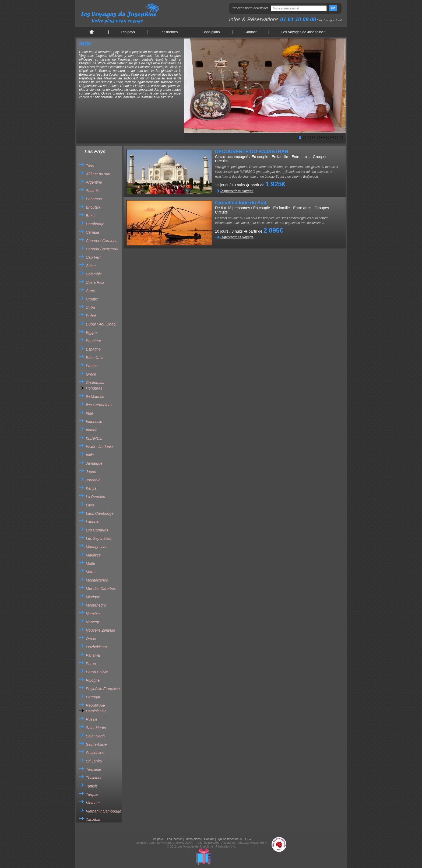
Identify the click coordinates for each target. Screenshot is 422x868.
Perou (91, 664)
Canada (92, 232)
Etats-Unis (95, 358)
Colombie (94, 274)
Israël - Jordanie (99, 447)
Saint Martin (96, 728)
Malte (90, 563)
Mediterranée (97, 580)
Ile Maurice (95, 397)
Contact (251, 32)
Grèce (91, 374)
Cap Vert (93, 257)
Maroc (91, 572)
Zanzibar (93, 820)
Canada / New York (102, 249)
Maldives (93, 555)
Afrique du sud (98, 174)
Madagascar (96, 547)
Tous (90, 166)
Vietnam (93, 803)
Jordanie (93, 480)
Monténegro (96, 605)
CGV (248, 839)
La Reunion (96, 497)
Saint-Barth (95, 736)
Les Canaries (97, 530)
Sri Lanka (94, 761)
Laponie (93, 522)
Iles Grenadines (99, 405)
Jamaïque (94, 463)
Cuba (90, 307)
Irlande (92, 430)
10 (341, 138)
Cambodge (95, 224)
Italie (90, 455)
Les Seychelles (99, 538)
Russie (92, 719)
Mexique (93, 597)
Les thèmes (169, 32)
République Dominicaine (96, 708)
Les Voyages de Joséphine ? (304, 32)
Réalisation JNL (226, 846)
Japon (91, 472)
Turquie (92, 794)
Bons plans (211, 32)
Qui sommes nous (230, 839)
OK (333, 8)
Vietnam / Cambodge (103, 811)
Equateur (94, 341)
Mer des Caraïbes (101, 589)
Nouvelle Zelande (101, 630)
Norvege (93, 622)
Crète (90, 291)
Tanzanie (93, 769)
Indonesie (94, 422)
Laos (90, 505)
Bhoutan (93, 207)
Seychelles (95, 753)
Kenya (91, 488)
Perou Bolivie (97, 672)
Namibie (93, 614)
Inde (89, 413)
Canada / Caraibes (102, 241)
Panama (93, 655)
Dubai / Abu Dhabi (101, 324)
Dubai (91, 316)
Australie (93, 191)
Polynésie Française (103, 689)
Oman (91, 639)
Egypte (92, 332)
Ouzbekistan (96, 647)
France (92, 366)
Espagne (93, 349)
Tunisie (92, 786)
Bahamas (94, 199)
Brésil (91, 216)
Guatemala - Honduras (96, 385)
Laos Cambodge (100, 513)
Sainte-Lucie (96, 744)
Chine (91, 266)
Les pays (128, 32)
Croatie (92, 299)
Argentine (94, 182)
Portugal (93, 697)
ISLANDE (94, 438)
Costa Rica (95, 282)
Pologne (93, 680)
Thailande (94, 778)
